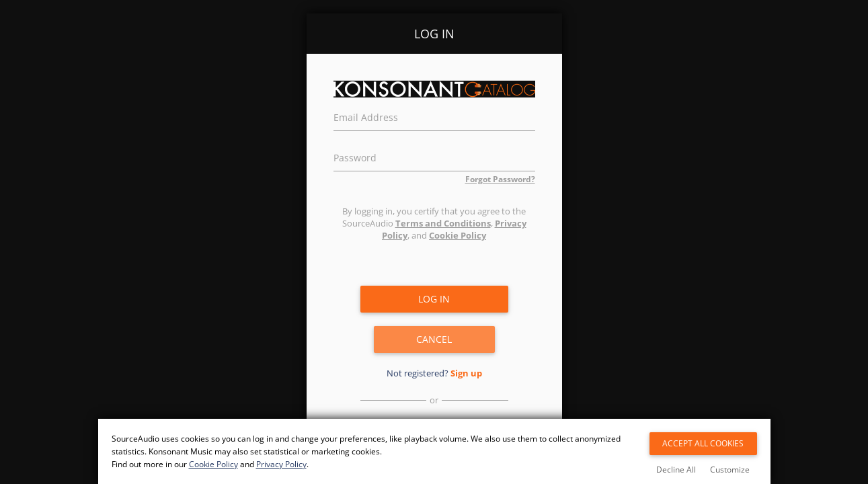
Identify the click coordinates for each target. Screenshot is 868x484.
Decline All (676, 470)
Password (355, 156)
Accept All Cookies (703, 443)
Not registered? (434, 373)
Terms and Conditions (443, 223)
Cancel (434, 339)
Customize (730, 470)
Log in (434, 299)
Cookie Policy (458, 235)
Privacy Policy (281, 464)
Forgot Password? (500, 179)
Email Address (366, 116)
